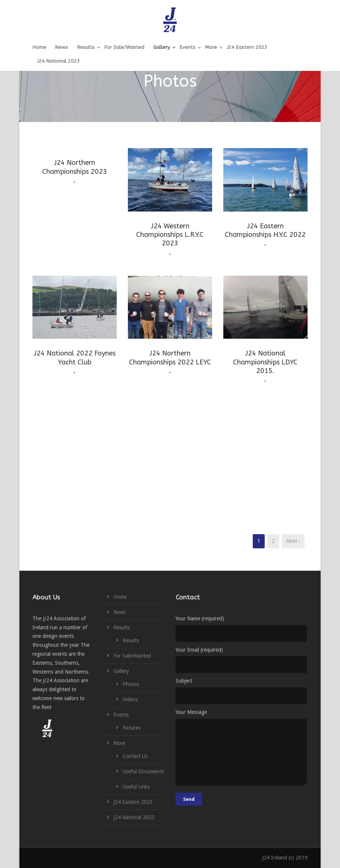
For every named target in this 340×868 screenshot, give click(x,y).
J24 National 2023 (58, 61)
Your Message (242, 749)
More (211, 47)
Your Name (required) (242, 629)
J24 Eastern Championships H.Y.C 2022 (265, 230)
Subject (242, 691)
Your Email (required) (242, 660)
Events (188, 47)
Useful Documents (143, 771)
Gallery (162, 47)
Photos (131, 684)
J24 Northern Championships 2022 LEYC (170, 358)
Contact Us (135, 756)
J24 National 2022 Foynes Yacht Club (75, 358)
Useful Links (136, 787)
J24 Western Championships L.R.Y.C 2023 (170, 235)
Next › (293, 541)
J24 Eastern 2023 (247, 47)
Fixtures (132, 728)
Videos (130, 699)
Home (39, 47)
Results (86, 47)
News (62, 47)
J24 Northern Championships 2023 (75, 167)
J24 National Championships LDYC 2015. (265, 362)
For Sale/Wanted (124, 47)
